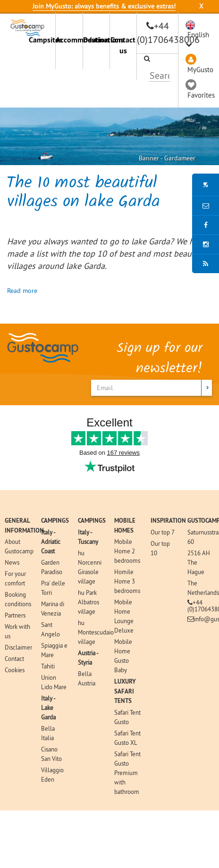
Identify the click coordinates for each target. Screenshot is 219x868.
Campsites (42, 40)
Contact (14, 659)
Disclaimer (18, 647)
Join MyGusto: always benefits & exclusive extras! (104, 6)
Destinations (96, 40)
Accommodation (69, 40)
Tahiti (48, 666)
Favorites (201, 95)
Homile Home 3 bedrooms (127, 581)
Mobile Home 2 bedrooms (127, 551)
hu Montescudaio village (96, 632)
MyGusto (200, 70)
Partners (15, 615)
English (198, 35)
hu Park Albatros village (88, 602)
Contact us (123, 45)
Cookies (15, 670)
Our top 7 (163, 532)
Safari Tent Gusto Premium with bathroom (127, 773)
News (12, 562)
